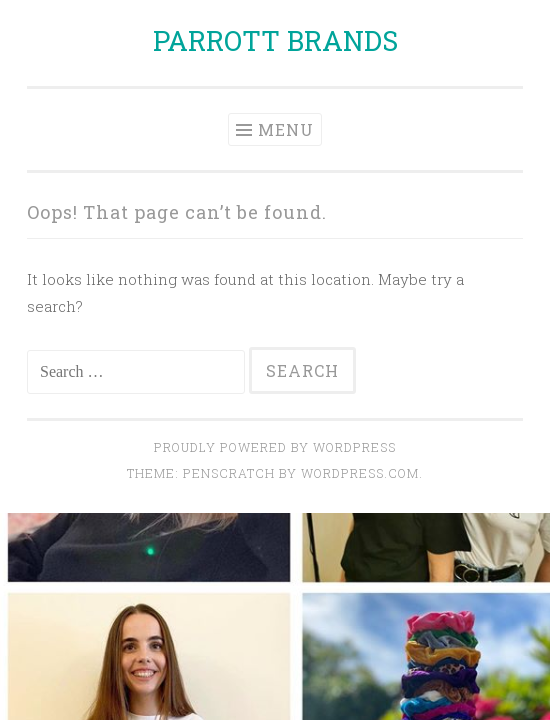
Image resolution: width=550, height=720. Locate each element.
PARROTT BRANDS (275, 40)
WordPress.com (360, 473)
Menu (286, 129)
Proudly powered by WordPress (275, 447)
